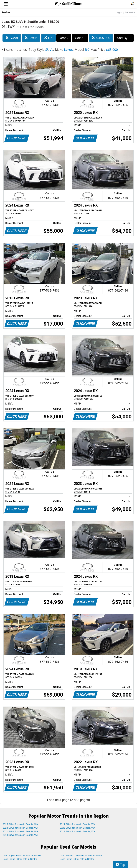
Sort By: (124, 38)
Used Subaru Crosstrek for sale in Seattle (81, 855)
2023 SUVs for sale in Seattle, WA (20, 828)
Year (64, 38)
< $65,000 (101, 38)
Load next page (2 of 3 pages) (68, 800)
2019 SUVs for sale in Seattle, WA (77, 831)
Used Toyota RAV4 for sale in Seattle (22, 855)
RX (48, 38)
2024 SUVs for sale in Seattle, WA (77, 824)
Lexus (31, 38)
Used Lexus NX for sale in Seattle (77, 859)
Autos (6, 12)
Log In (119, 12)
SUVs (12, 38)
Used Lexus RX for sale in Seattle (20, 859)
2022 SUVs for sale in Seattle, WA (77, 828)
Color (80, 38)
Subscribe (130, 12)
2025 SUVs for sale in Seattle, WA (20, 824)
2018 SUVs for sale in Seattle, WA (20, 835)
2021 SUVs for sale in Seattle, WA (20, 831)
